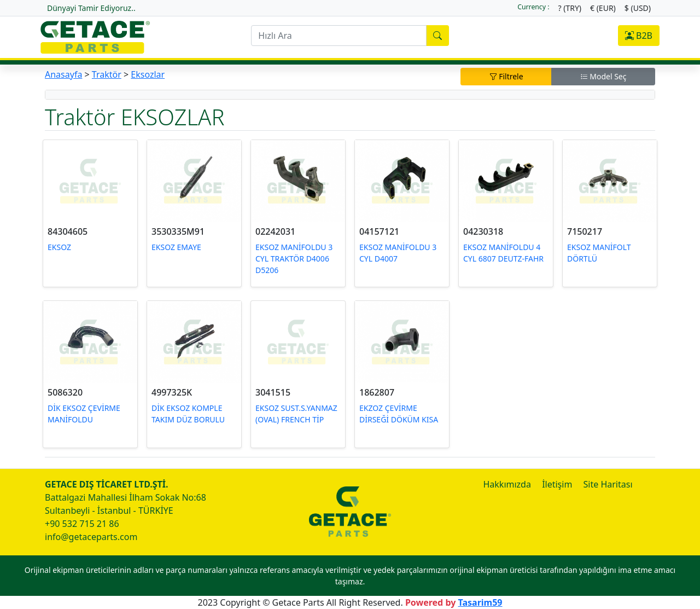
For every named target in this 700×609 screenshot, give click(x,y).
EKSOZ (59, 247)
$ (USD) (638, 8)
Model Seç (603, 76)
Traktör (107, 74)
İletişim (557, 484)
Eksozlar (148, 74)
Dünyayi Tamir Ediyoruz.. (91, 8)
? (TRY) (570, 8)
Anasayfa (63, 74)
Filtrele (506, 76)
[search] (339, 36)
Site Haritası (608, 484)
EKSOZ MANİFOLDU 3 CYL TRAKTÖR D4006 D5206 (294, 259)
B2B (639, 36)
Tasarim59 (480, 602)
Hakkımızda (507, 484)
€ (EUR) (603, 8)
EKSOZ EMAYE (176, 247)
